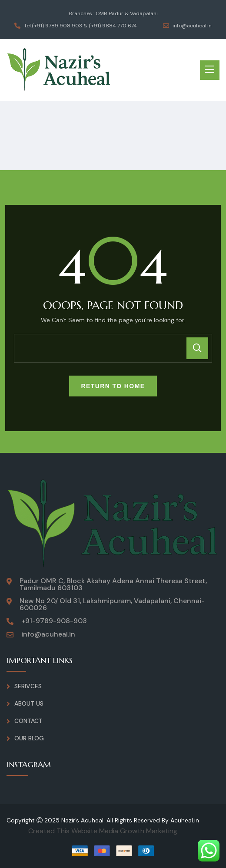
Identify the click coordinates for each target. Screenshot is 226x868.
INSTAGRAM (29, 764)
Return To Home (113, 386)
